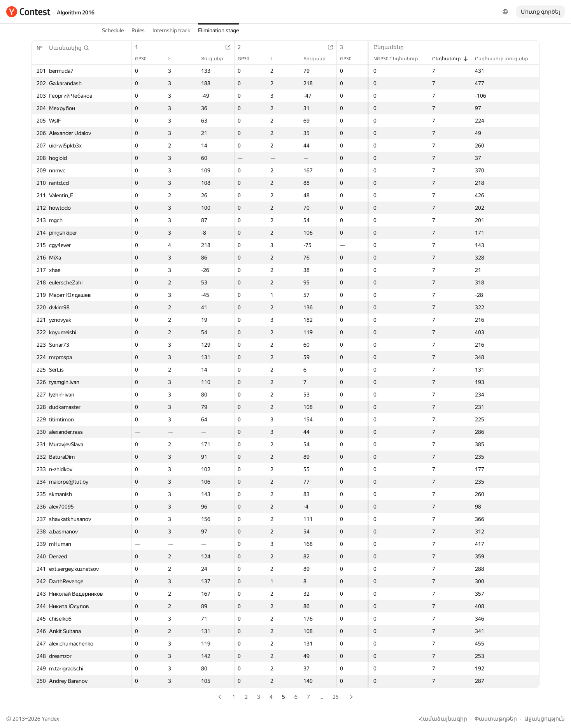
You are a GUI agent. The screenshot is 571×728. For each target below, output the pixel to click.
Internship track (171, 30)
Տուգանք (216, 59)
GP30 (145, 59)
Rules (138, 30)
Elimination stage (218, 30)
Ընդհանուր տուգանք (505, 59)
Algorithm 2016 (76, 12)
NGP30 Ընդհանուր (400, 59)
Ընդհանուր (450, 59)
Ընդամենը (392, 47)
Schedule (113, 30)
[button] (69, 48)
